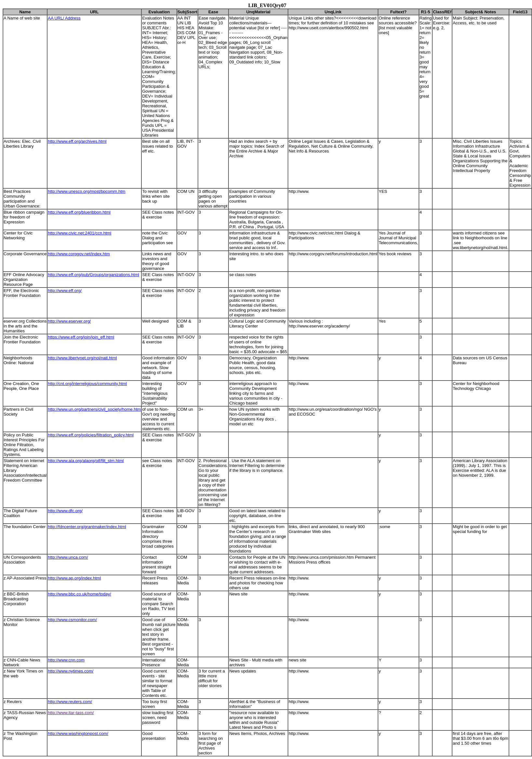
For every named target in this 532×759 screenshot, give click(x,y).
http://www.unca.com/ (68, 557)
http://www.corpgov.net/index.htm (79, 254)
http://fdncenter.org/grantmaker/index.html (87, 527)
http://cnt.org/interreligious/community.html (87, 384)
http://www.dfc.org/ (65, 511)
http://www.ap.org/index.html (74, 578)
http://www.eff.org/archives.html (77, 141)
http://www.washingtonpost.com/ (78, 733)
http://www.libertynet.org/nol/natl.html (82, 358)
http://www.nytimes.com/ (71, 671)
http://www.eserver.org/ (69, 321)
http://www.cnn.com (66, 660)
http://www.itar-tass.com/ (71, 713)
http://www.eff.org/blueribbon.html (79, 212)
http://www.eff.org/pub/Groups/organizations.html (93, 275)
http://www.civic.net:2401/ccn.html (79, 233)
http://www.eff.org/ (65, 291)
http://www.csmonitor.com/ (72, 620)
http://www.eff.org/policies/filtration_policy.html (91, 435)
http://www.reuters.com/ (70, 702)
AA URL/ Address (64, 18)
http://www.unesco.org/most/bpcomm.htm (86, 191)
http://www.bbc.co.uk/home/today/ (79, 594)
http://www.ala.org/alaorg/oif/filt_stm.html (86, 461)
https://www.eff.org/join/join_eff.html (81, 337)
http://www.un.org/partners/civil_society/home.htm (94, 409)
